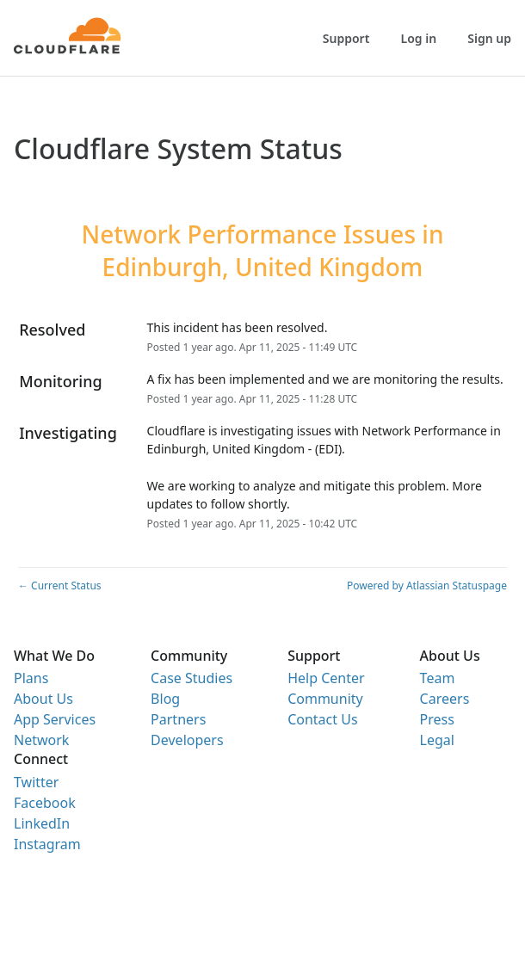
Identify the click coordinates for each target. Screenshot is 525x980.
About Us (43, 699)
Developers (187, 740)
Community (325, 699)
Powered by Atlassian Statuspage (427, 586)
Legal (437, 740)
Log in (419, 38)
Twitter (36, 782)
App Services (55, 719)
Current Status (60, 586)
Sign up (489, 38)
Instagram (47, 844)
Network (41, 740)
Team (438, 678)
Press (437, 719)
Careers (445, 699)
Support (346, 38)
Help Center (326, 678)
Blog (165, 699)
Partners (178, 719)
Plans (31, 678)
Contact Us (322, 719)
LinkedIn (42, 823)
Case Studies (191, 678)
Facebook (45, 803)
